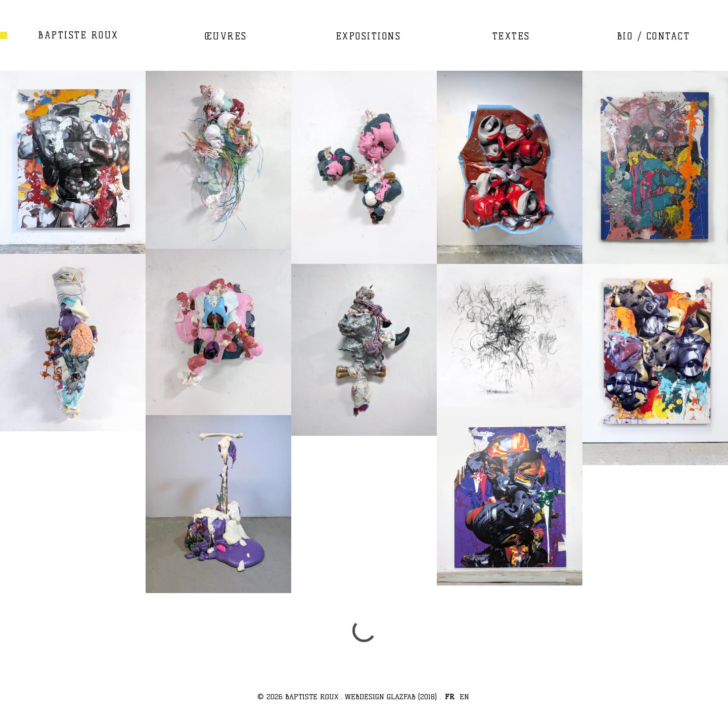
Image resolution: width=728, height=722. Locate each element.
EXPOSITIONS (369, 36)
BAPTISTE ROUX (79, 35)
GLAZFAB (401, 697)
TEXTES (511, 36)
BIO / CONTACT (654, 36)
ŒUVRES (226, 36)
